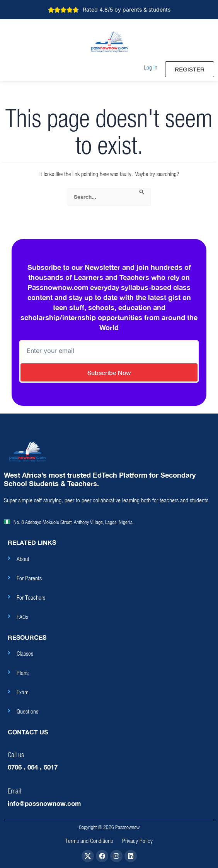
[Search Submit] (142, 192)
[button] (151, 67)
